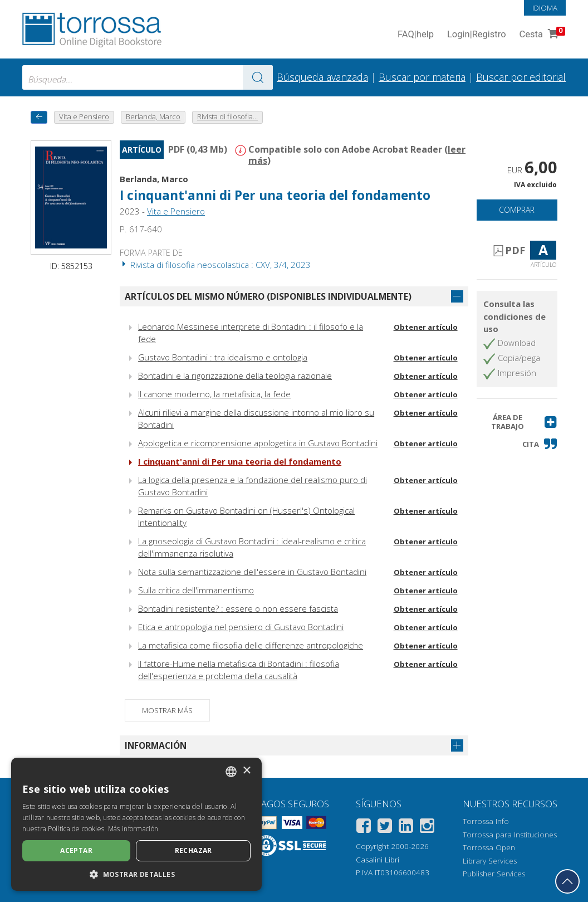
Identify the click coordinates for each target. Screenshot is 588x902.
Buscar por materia (422, 77)
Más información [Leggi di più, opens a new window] (133, 829)
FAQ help (416, 35)
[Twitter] (385, 828)
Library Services (490, 861)
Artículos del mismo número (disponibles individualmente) (268, 296)
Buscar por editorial (521, 77)
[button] (517, 422)
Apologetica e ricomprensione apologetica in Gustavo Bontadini (258, 443)
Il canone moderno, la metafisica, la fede (214, 394)
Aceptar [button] (76, 850)
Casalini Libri (378, 860)
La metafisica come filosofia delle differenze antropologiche (251, 645)
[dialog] (136, 824)
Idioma (545, 8)
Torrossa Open (489, 847)
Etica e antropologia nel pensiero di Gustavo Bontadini (241, 627)
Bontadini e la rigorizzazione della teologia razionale (235, 376)
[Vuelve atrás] (39, 117)
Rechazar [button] (193, 850)
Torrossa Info (486, 821)
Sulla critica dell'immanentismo (196, 590)
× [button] (246, 771)
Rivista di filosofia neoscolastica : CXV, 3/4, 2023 (215, 265)
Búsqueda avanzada (322, 77)
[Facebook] (364, 828)
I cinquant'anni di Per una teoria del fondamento (275, 195)
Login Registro (477, 35)
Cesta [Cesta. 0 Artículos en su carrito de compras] (541, 35)
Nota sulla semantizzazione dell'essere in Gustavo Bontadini (252, 572)
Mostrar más (167, 710)
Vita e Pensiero (176, 211)
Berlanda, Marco (154, 179)
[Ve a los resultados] (258, 77)
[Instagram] (427, 828)
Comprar (517, 210)
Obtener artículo (426, 327)
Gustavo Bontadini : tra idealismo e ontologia (223, 357)
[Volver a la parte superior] (567, 881)
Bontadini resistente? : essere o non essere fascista (238, 608)
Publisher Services (494, 874)
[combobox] (148, 77)
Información (156, 745)
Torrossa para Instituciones (510, 835)
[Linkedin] (406, 828)
